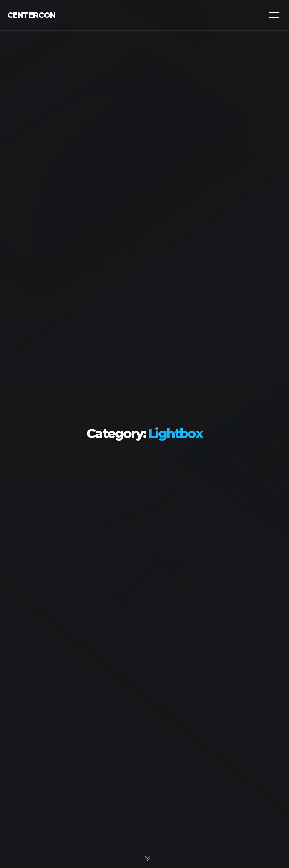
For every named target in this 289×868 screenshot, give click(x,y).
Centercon (32, 15)
